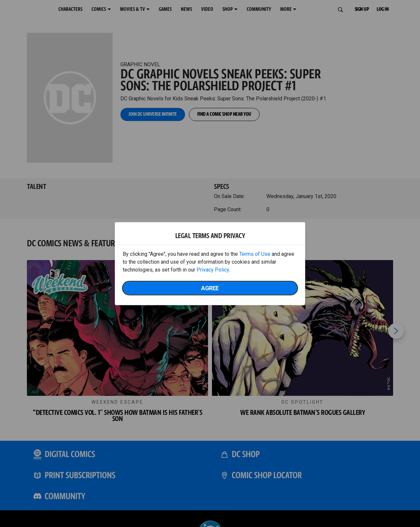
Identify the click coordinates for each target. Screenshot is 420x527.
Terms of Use (255, 254)
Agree (210, 288)
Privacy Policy (213, 269)
